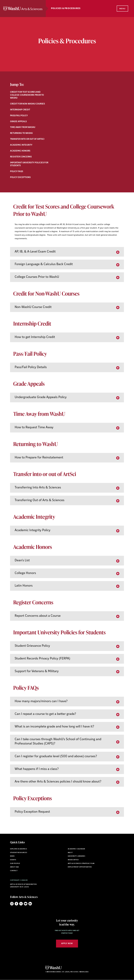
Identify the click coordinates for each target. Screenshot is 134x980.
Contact (14, 871)
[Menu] (122, 9)
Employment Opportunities (80, 867)
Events (13, 860)
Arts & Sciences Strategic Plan (81, 864)
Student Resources (19, 853)
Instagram (12, 904)
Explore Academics (19, 849)
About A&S (14, 867)
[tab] (67, 252)
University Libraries (77, 856)
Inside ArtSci (73, 860)
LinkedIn (30, 904)
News (12, 856)
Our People (15, 864)
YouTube (26, 904)
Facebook (16, 904)
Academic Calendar (76, 849)
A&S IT (70, 853)
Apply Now (67, 944)
